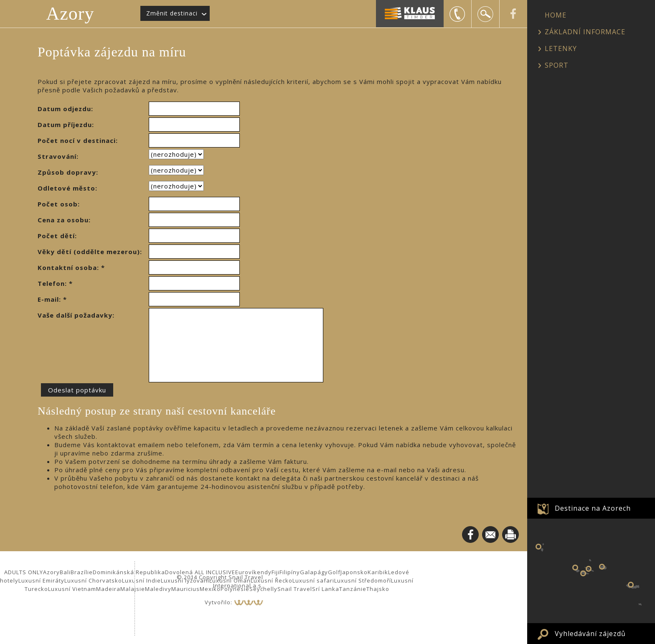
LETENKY (561, 48)
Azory (70, 14)
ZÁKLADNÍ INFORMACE (585, 32)
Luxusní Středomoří (363, 580)
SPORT (557, 65)
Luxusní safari (313, 580)
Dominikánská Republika (129, 572)
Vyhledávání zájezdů (590, 634)
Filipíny (290, 572)
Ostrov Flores (538, 547)
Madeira (108, 589)
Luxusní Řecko (272, 580)
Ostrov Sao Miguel (631, 585)
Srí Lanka (326, 589)
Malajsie (133, 589)
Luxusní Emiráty (41, 580)
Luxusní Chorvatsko (93, 580)
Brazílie (82, 572)
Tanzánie (353, 589)
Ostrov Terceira (602, 567)
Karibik (378, 572)
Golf (334, 572)
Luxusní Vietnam (72, 589)
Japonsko (354, 572)
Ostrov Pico (583, 573)
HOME (556, 15)
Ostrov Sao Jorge (589, 569)
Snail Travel (295, 589)
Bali (65, 572)
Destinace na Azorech (593, 508)
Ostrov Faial (575, 568)
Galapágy (314, 572)
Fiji (275, 572)
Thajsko (378, 589)
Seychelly (263, 589)
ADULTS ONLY (24, 572)
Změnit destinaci (172, 13)
